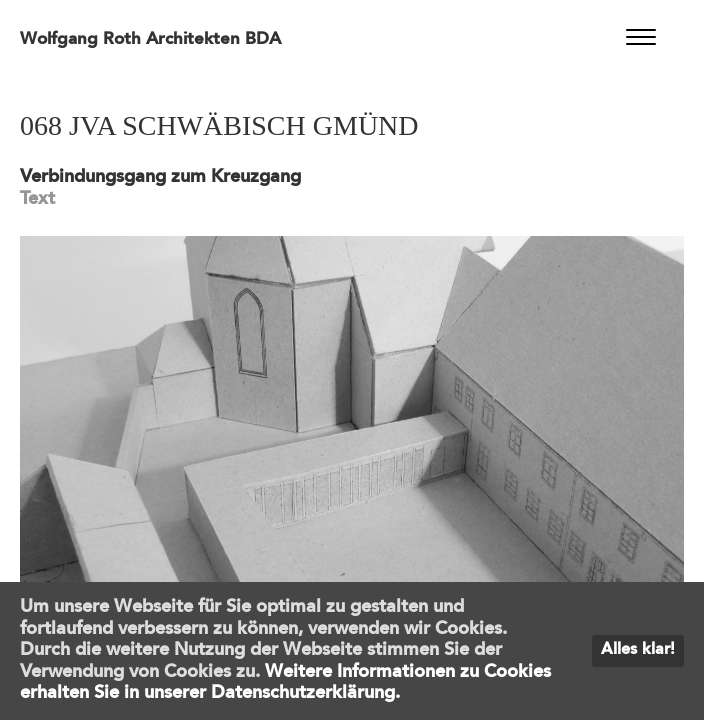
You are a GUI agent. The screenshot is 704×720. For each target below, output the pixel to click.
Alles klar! (638, 650)
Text (37, 199)
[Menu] (641, 37)
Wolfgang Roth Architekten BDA (150, 39)
